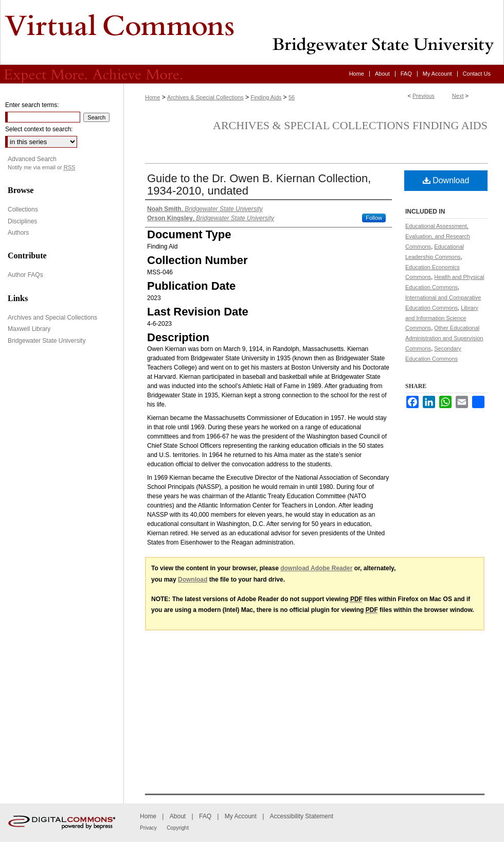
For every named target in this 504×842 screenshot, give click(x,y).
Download (446, 180)
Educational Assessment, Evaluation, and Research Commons (438, 236)
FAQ (205, 816)
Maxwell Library (29, 329)
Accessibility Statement (302, 816)
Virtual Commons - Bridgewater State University (252, 32)
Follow (374, 218)
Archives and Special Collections (52, 318)
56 (292, 97)
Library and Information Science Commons (442, 318)
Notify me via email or (41, 168)
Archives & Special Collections (205, 97)
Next (458, 96)
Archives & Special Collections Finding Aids (350, 125)
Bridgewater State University (47, 341)
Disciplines (22, 221)
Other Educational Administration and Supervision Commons (444, 338)
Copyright (178, 828)
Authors (18, 233)
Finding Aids (266, 97)
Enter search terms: (32, 105)
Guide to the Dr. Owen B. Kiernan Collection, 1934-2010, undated (259, 185)
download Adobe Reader (316, 568)
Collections (23, 209)
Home (152, 97)
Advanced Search (32, 159)
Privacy (148, 828)
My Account (241, 816)
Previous (424, 96)
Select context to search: (39, 129)
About (178, 816)
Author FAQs (25, 275)
